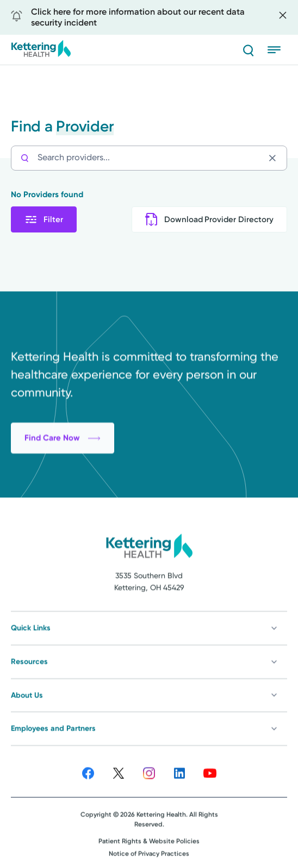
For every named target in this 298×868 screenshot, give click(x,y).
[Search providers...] (151, 158)
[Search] (248, 50)
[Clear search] (275, 158)
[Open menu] (277, 50)
